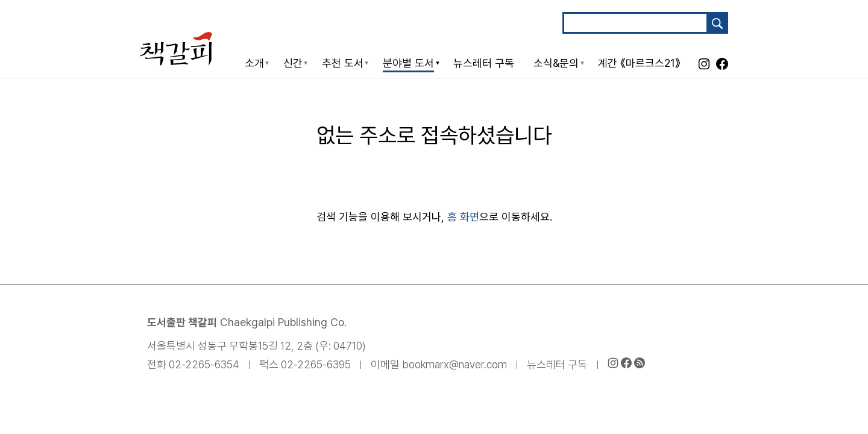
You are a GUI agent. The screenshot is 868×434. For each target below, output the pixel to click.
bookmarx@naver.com (454, 364)
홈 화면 (463, 217)
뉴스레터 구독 (557, 364)
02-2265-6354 (204, 364)
